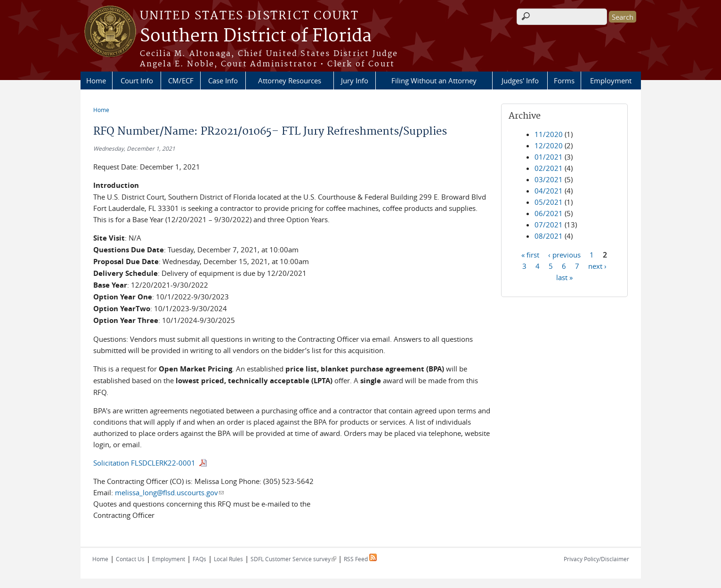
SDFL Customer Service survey (293, 559)
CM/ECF (181, 81)
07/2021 (549, 225)
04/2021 (549, 191)
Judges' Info (520, 81)
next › (597, 266)
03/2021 (549, 179)
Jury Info (355, 81)
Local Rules (228, 559)
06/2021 (549, 213)
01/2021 (549, 157)
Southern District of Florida (256, 36)
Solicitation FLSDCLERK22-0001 (144, 463)
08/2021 (549, 236)
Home (96, 81)
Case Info (223, 81)
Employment (611, 81)
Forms (564, 81)
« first (530, 254)
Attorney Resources (290, 81)
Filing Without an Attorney (434, 81)
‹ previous (564, 254)
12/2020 (549, 145)
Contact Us (130, 559)
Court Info (137, 81)
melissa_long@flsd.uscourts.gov (169, 492)
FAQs (199, 559)
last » (564, 277)
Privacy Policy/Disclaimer (596, 559)
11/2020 (549, 134)
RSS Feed (360, 559)
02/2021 (549, 168)
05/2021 (549, 202)
